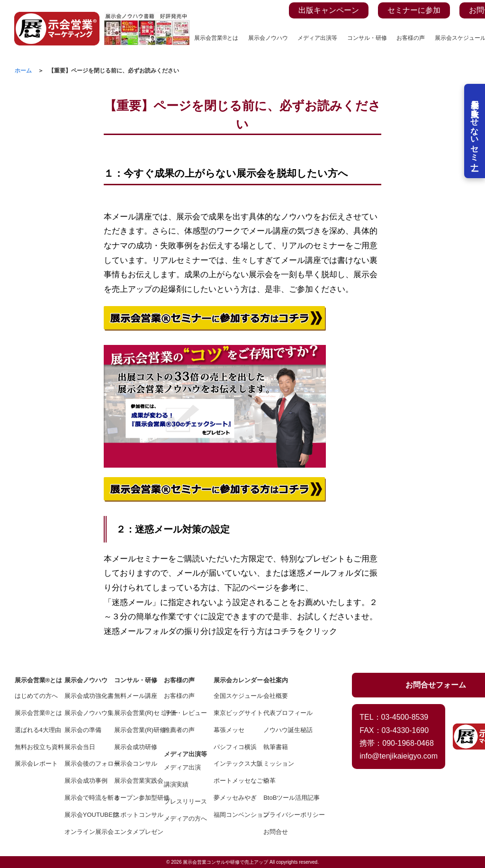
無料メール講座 (132, 696)
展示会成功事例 (83, 781)
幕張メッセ (229, 730)
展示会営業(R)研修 (132, 730)
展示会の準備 (83, 730)
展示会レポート (33, 764)
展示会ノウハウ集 (83, 713)
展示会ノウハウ (268, 38)
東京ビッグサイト (232, 713)
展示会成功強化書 (83, 696)
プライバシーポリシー (282, 815)
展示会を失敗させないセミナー (474, 133)
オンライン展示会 (83, 832)
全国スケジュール (232, 696)
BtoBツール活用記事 (282, 798)
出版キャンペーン (329, 10)
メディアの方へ (182, 818)
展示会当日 (80, 747)
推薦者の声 (179, 730)
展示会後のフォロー (83, 764)
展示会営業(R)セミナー (132, 713)
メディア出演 (182, 767)
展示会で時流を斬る (83, 798)
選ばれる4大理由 (33, 730)
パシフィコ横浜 (232, 747)
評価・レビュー (182, 713)
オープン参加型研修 (132, 798)
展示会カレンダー (232, 680)
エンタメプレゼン (132, 832)
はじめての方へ (33, 696)
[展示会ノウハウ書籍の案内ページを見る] (147, 17)
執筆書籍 (276, 747)
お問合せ (276, 832)
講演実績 (176, 784)
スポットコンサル (132, 815)
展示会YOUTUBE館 (83, 815)
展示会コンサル (132, 764)
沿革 (269, 781)
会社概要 (276, 696)
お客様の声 (411, 38)
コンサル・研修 (367, 38)
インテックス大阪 (232, 764)
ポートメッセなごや (232, 781)
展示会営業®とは (216, 38)
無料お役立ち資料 (33, 747)
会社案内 (276, 680)
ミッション (279, 764)
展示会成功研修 (132, 747)
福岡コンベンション (232, 815)
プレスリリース (182, 801)
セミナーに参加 (414, 10)
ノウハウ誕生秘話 (282, 730)
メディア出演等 (317, 38)
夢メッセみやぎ (232, 798)
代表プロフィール (282, 713)
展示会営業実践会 (132, 781)
